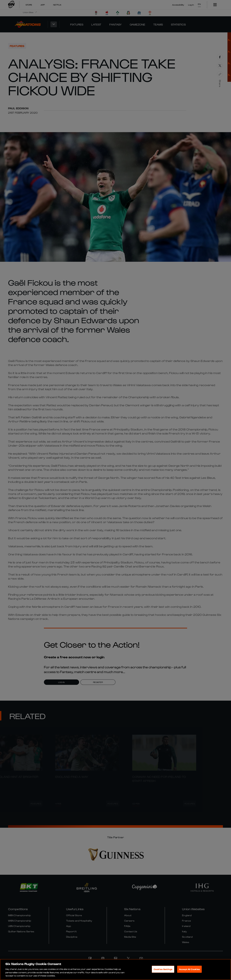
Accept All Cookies (189, 969)
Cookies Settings (163, 969)
